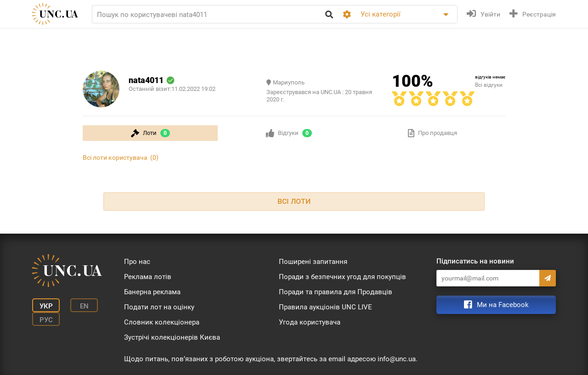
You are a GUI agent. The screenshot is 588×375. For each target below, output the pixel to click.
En (84, 306)
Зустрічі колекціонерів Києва (172, 337)
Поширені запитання (313, 262)
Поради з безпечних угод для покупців (342, 277)
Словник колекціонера (162, 322)
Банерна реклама (152, 292)
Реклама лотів (148, 277)
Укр (46, 306)
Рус (46, 320)
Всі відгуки (489, 85)
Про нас (137, 262)
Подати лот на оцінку (159, 307)
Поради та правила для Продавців (336, 292)
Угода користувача (310, 322)
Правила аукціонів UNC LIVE (325, 307)
